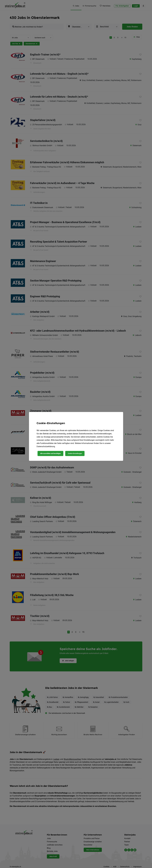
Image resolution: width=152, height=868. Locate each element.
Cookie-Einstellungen (75, 453)
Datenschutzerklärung (46, 446)
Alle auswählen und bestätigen (50, 453)
